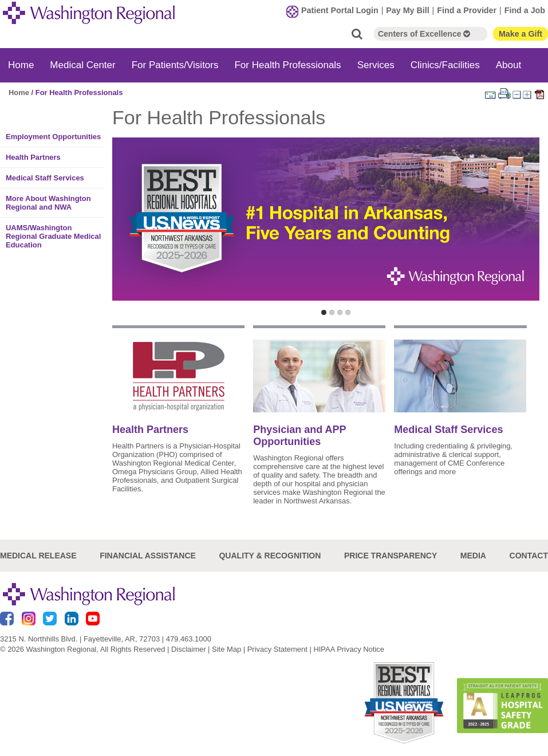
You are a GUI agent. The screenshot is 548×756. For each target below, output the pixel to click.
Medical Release (38, 556)
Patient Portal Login (340, 10)
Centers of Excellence (424, 34)
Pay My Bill (407, 10)
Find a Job (525, 10)
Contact (529, 556)
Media (473, 556)
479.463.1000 (189, 639)
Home (21, 65)
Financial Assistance (148, 556)
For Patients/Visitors (175, 65)
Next (528, 234)
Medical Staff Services (45, 178)
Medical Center (82, 65)
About (508, 65)
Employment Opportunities (53, 137)
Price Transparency (391, 556)
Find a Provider (467, 10)
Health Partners (33, 157)
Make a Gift (521, 34)
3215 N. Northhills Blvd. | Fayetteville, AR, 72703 (80, 639)
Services (376, 65)
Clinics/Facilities (445, 65)
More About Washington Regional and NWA (48, 203)
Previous (123, 234)
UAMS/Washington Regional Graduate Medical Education (53, 236)
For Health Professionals (287, 65)
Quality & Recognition (270, 556)
